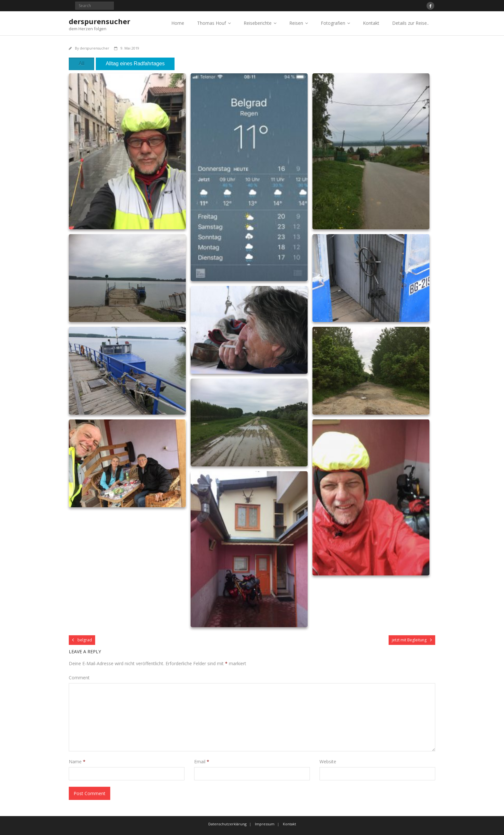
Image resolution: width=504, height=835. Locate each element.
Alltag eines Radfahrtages (135, 64)
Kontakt (371, 23)
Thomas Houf (212, 23)
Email (202, 762)
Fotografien (333, 23)
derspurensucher (94, 48)
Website (328, 762)
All (82, 64)
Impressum (265, 824)
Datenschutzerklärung (227, 824)
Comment (79, 678)
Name (77, 762)
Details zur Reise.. (410, 23)
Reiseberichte (258, 23)
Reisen (296, 23)
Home (178, 23)
